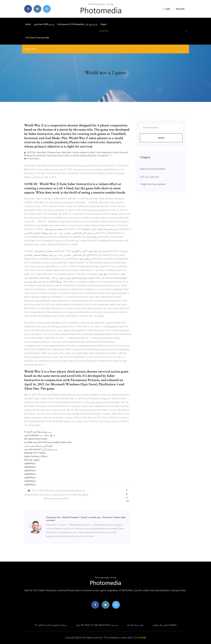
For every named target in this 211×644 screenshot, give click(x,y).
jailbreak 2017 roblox (35, 453)
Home (28, 24)
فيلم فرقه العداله (135, 625)
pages (104, 24)
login (166, 9)
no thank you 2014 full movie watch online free (48, 442)
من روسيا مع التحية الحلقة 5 (38, 432)
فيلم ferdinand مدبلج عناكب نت (40, 435)
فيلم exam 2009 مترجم (44, 24)
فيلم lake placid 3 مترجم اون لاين (41, 449)
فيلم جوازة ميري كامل (149, 177)
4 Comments (32, 159)
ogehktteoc (30, 463)
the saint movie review (36, 439)
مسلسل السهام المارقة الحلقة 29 (51, 625)
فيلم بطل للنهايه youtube (164, 625)
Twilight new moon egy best (153, 184)
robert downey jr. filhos (36, 456)
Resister (180, 9)
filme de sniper (32, 460)
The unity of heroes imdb (37, 38)
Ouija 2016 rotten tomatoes (153, 169)
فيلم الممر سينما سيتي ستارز (38, 446)
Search (161, 138)
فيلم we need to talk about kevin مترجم (97, 625)
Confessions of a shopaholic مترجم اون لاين (77, 24)
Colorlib (142, 638)
